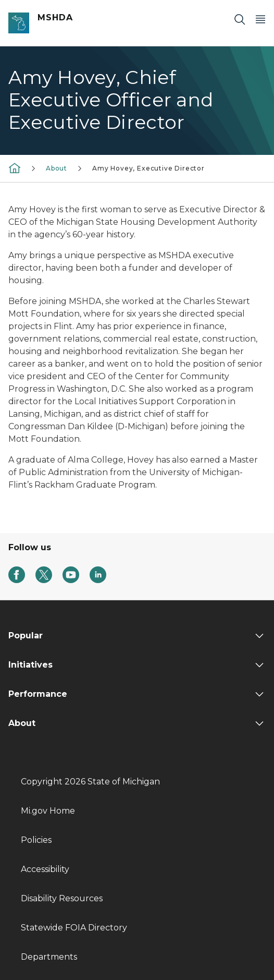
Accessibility (45, 869)
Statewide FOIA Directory (74, 928)
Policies (36, 840)
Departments (49, 957)
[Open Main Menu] (260, 19)
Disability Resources (62, 898)
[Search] (240, 19)
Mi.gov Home (48, 811)
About (57, 168)
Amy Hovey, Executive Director (148, 168)
